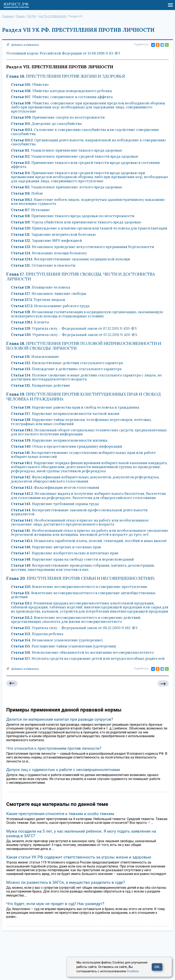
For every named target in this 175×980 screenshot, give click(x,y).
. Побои (27, 193)
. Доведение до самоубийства (46, 124)
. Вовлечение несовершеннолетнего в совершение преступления (79, 587)
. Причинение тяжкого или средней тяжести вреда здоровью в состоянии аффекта (85, 165)
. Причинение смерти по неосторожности (58, 117)
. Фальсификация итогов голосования (55, 487)
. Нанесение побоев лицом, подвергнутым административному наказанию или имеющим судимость (88, 202)
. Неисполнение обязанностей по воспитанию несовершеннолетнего (82, 652)
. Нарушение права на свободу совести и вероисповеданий (72, 559)
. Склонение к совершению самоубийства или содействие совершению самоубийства (85, 132)
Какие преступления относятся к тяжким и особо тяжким (60, 814)
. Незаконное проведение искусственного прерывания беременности (82, 247)
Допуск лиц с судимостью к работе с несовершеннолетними (63, 770)
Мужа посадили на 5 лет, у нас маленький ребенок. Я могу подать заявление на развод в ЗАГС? (81, 834)
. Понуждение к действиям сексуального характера (66, 369)
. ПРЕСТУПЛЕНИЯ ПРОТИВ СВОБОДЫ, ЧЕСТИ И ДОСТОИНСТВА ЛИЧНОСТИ (81, 276)
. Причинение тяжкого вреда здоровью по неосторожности (73, 216)
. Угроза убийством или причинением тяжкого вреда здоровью (76, 222)
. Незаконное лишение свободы (49, 294)
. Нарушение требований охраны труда (55, 504)
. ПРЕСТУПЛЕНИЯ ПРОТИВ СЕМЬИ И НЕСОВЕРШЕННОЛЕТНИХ (80, 578)
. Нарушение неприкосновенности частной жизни (65, 414)
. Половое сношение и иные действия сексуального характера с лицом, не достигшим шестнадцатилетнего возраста (86, 377)
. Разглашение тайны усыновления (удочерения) (63, 646)
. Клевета (30, 322)
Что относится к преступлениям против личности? (54, 748)
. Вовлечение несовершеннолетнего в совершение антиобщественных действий (83, 595)
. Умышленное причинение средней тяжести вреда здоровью (75, 156)
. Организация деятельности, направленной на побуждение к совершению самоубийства (88, 142)
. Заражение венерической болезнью (53, 234)
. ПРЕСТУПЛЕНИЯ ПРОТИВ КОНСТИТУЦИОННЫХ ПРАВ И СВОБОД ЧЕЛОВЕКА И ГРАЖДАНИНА (84, 396)
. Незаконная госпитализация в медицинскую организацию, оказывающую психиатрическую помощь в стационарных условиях (87, 314)
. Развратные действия (40, 385)
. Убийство (30, 85)
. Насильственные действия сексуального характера (67, 363)
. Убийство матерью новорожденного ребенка (61, 91)
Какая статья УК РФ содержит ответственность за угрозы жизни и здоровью (79, 857)
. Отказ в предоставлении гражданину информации (67, 446)
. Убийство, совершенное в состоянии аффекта (62, 97)
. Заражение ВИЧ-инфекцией (46, 241)
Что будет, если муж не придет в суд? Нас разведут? (55, 904)
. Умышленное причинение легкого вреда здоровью (66, 187)
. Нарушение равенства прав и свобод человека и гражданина (75, 407)
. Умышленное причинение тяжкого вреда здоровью (66, 150)
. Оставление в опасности (43, 265)
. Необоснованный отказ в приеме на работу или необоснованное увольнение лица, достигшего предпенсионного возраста (80, 522)
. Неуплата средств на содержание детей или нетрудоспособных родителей (88, 658)
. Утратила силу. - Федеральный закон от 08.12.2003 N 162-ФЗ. (75, 628)
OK (157, 967)
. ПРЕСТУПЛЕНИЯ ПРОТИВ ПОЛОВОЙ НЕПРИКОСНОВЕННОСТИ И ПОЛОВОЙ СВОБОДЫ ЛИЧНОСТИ (84, 346)
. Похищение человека (41, 287)
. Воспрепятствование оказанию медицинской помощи (70, 259)
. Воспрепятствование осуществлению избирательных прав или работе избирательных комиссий (83, 455)
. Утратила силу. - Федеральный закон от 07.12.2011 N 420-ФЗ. (74, 328)
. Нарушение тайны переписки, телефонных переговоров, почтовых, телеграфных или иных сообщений (81, 422)
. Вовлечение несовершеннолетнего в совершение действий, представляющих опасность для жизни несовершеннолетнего (76, 620)
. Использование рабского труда (50, 306)
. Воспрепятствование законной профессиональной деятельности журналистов (79, 512)
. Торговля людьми (38, 300)
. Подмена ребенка (37, 634)
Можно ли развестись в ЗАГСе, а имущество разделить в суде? (66, 882)
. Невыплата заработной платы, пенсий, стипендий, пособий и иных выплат (89, 541)
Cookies (133, 971)
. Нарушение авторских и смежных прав (56, 547)
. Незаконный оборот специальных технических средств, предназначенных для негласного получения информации (89, 432)
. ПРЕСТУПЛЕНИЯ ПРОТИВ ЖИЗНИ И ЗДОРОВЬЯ (66, 76)
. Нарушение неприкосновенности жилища (59, 440)
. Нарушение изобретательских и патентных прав (64, 553)
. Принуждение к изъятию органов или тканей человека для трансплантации (89, 228)
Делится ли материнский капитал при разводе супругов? (60, 719)
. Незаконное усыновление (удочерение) (57, 640)
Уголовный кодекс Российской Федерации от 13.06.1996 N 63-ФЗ (63, 53)
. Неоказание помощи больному (49, 253)
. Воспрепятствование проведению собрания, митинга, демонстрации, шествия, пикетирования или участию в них (83, 567)
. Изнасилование (35, 357)
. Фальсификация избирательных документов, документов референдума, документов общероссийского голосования (85, 479)
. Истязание (30, 210)
